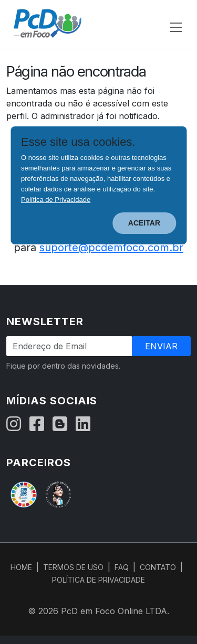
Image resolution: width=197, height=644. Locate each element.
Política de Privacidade (56, 200)
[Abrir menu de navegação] (176, 27)
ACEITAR (144, 223)
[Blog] (60, 424)
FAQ (122, 567)
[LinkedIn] (83, 424)
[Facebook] (37, 424)
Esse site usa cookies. (78, 142)
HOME (21, 567)
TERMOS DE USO (73, 567)
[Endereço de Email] (69, 346)
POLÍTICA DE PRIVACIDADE (98, 580)
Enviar (161, 346)
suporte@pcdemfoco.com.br (111, 248)
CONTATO (158, 567)
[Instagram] (14, 424)
